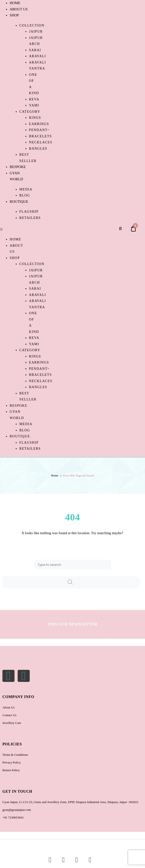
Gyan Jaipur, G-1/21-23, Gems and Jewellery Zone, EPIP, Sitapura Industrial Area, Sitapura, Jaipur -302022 (70, 802)
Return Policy (11, 770)
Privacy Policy (12, 762)
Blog (25, 195)
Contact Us (9, 715)
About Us (8, 707)
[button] (14, 230)
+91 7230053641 (13, 817)
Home (55, 476)
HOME (15, 3)
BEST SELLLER (28, 158)
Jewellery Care (12, 723)
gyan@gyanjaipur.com (17, 810)
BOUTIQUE (19, 202)
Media (26, 189)
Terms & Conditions (15, 755)
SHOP (14, 15)
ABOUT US (19, 9)
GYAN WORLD (17, 415)
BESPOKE (18, 167)
